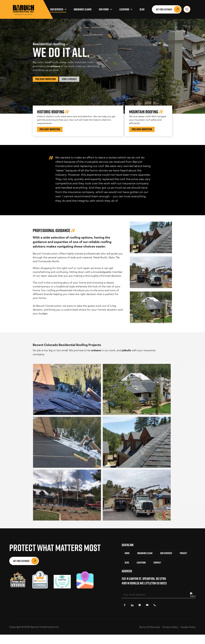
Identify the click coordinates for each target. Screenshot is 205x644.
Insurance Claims (83, 9)
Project (183, 553)
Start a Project (69, 79)
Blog (142, 9)
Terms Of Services (150, 627)
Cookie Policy (188, 627)
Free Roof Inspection (45, 79)
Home (127, 553)
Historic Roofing (51, 112)
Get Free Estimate (168, 9)
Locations (124, 9)
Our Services (57, 9)
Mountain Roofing (144, 112)
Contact (157, 563)
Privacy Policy (170, 627)
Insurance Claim (145, 553)
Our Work (104, 9)
